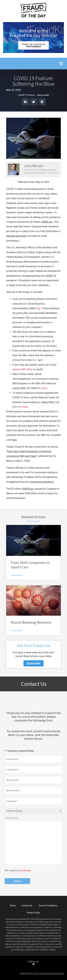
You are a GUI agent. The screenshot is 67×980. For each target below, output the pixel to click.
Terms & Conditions (48, 906)
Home (13, 906)
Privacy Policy (33, 913)
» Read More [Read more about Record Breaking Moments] (17, 630)
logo (38, 308)
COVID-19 (51, 276)
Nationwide (43, 95)
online (44, 388)
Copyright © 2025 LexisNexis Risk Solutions (42, 973)
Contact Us (27, 906)
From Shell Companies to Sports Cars (30, 565)
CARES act (28, 489)
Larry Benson (34, 166)
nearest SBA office (22, 369)
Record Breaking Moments (31, 622)
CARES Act (47, 222)
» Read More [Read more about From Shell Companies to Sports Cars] (17, 575)
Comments (11, 818)
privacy (27, 870)
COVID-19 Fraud (26, 95)
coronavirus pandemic (42, 482)
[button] (61, 64)
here (14, 440)
